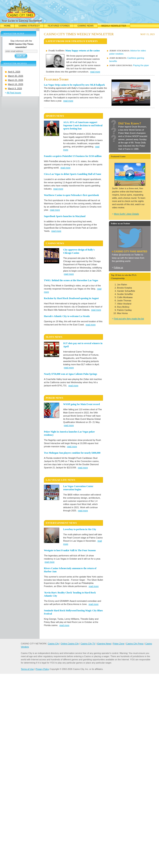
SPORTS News (55, 116)
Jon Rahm (122, 285)
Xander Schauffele (126, 291)
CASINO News (55, 243)
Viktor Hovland (124, 304)
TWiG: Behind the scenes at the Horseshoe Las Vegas (71, 280)
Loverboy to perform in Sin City (80, 529)
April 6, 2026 (14, 72)
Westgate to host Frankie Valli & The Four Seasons (70, 550)
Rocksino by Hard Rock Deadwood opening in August (71, 298)
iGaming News (104, 644)
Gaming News (86, 26)
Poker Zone (119, 644)
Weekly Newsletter (114, 26)
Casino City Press (135, 644)
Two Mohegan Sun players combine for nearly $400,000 (72, 453)
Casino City (53, 644)
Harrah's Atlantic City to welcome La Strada (67, 316)
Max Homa (122, 313)
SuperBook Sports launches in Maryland (65, 216)
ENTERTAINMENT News (61, 523)
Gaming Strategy (29, 26)
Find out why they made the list (129, 319)
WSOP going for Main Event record (81, 404)
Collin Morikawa (125, 297)
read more (95, 72)
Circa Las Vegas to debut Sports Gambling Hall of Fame (73, 174)
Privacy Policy (42, 669)
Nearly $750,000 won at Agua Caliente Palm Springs (70, 374)
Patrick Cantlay (124, 310)
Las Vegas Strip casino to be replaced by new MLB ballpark (74, 85)
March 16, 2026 (16, 84)
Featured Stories (59, 26)
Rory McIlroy (123, 307)
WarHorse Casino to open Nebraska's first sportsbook (71, 195)
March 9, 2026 (15, 88)
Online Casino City (70, 644)
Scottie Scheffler (125, 294)
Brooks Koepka (125, 288)
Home (7, 26)
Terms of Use (27, 669)
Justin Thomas (124, 300)
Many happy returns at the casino (83, 51)
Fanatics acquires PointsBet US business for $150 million (73, 156)
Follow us (118, 267)
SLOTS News (54, 337)
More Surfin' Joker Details (126, 214)
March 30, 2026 (16, 76)
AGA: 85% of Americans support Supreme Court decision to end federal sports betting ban (83, 125)
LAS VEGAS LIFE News (60, 480)
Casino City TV (88, 644)
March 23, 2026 (16, 80)
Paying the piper (141, 65)
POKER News (54, 398)
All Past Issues (14, 93)
